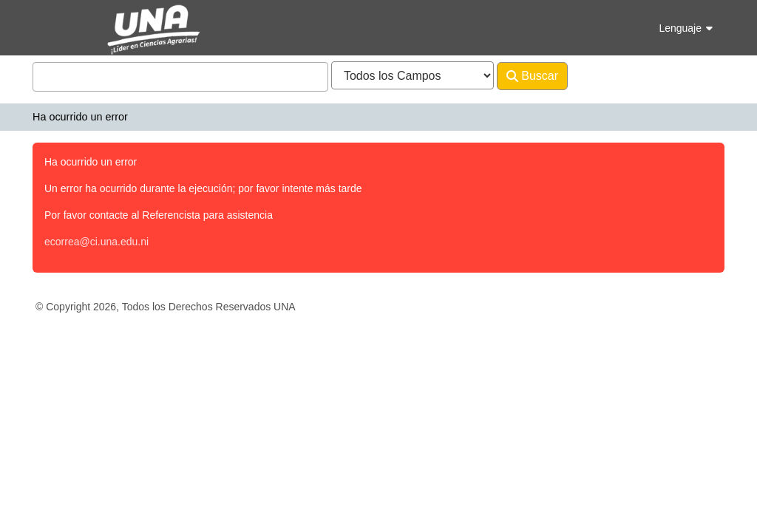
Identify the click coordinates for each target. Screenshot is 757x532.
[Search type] (413, 75)
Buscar (532, 76)
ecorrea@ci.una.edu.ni (96, 242)
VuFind (58, 25)
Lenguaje (686, 28)
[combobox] (180, 77)
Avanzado (607, 76)
